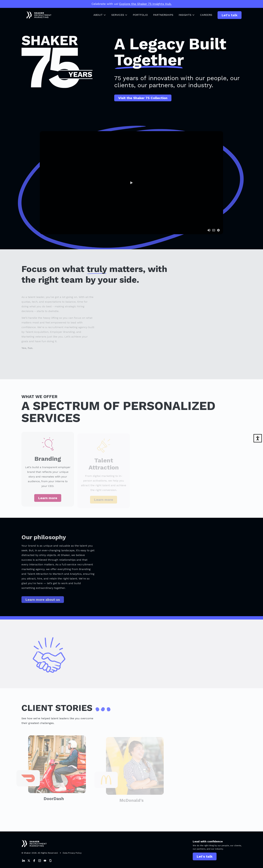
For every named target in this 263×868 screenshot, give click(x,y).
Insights (187, 15)
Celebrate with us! (131, 4)
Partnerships (163, 15)
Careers (206, 15)
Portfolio (140, 15)
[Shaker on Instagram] (40, 861)
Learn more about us (43, 602)
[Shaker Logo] (36, 15)
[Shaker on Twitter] (29, 861)
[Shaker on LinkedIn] (23, 861)
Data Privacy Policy (72, 853)
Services (119, 15)
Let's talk (230, 15)
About (100, 15)
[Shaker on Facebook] (34, 861)
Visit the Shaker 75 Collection (143, 98)
